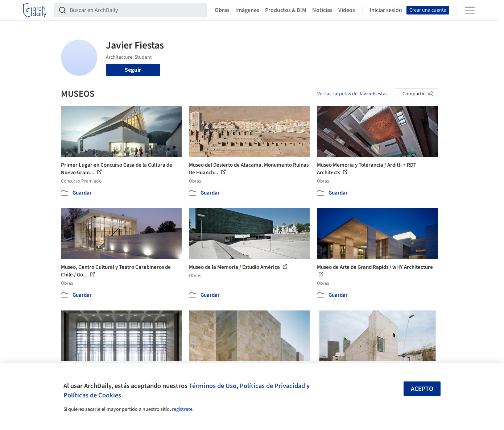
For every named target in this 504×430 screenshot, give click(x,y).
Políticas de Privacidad (272, 386)
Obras (222, 10)
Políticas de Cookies (92, 395)
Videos (347, 10)
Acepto (422, 389)
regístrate (182, 409)
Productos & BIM (286, 10)
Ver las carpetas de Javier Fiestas (352, 94)
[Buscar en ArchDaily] (136, 10)
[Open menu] (470, 10)
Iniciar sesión (386, 10)
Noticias (322, 10)
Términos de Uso (213, 386)
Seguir (133, 70)
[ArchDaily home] (35, 10)
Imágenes (247, 10)
